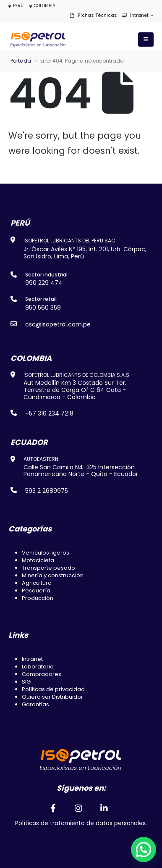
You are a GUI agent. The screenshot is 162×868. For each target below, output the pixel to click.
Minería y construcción (53, 575)
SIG (26, 682)
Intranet (135, 15)
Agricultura (37, 583)
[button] (144, 850)
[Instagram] (78, 808)
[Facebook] (53, 808)
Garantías (35, 704)
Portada (21, 61)
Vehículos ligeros (46, 553)
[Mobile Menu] (146, 39)
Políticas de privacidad (53, 689)
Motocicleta (38, 560)
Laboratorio (38, 667)
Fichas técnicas (93, 15)
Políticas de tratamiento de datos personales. (81, 823)
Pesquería (36, 591)
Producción (38, 598)
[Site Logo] (38, 39)
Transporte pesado (48, 568)
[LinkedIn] (105, 808)
